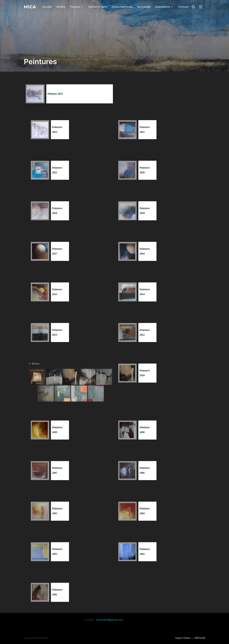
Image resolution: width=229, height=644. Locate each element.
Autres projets (98, 7)
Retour (34, 364)
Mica (30, 7)
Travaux (77, 7)
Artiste (61, 7)
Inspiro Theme (183, 638)
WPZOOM (200, 638)
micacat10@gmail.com (110, 620)
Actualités (144, 7)
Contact (184, 7)
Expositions (164, 7)
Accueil (47, 7)
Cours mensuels (122, 7)
